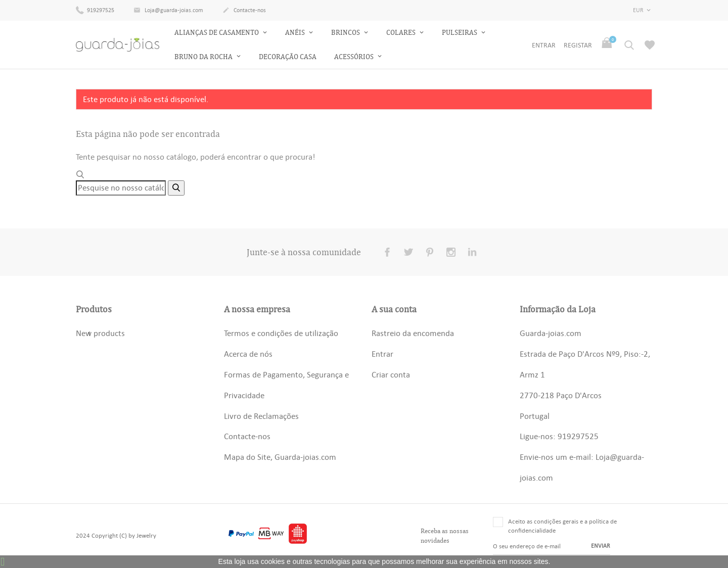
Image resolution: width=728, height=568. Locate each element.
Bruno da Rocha (204, 57)
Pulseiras (460, 33)
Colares (402, 33)
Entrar (382, 354)
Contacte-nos (244, 11)
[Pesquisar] (121, 188)
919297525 (95, 10)
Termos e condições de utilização (281, 333)
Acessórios (355, 57)
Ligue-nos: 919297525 (559, 436)
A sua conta (394, 309)
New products (100, 333)
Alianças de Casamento (217, 33)
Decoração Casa (288, 57)
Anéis (296, 33)
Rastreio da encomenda (413, 333)
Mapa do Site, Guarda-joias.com (280, 457)
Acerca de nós (248, 354)
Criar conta (391, 374)
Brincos (346, 33)
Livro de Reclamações (261, 416)
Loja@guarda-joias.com (168, 11)
